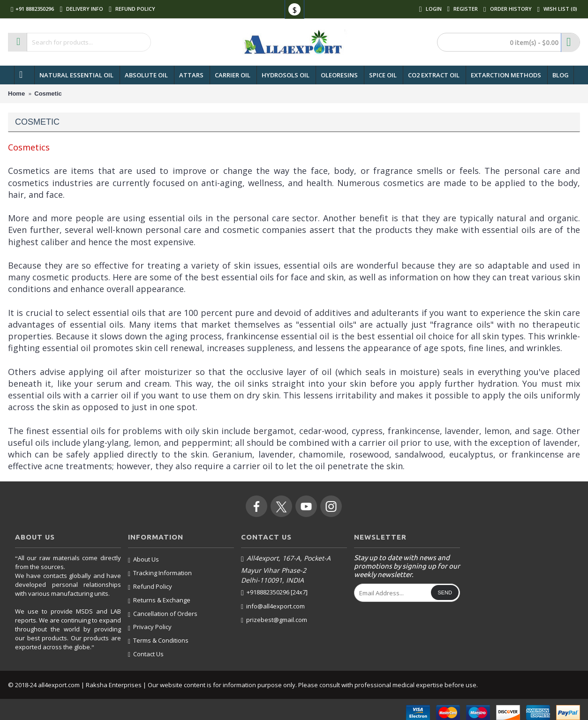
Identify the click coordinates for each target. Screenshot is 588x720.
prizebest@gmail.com (274, 620)
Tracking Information (160, 573)
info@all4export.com (273, 606)
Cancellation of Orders (163, 614)
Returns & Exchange (159, 600)
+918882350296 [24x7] (274, 592)
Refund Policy (150, 587)
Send (445, 592)
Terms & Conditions (158, 641)
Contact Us (146, 654)
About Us (143, 560)
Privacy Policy (150, 627)
